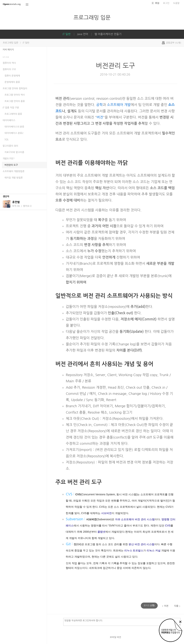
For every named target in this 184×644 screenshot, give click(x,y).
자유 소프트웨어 (125, 519)
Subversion (74, 519)
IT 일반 (66, 34)
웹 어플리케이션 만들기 (108, 34)
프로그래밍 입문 (92, 18)
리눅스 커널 (154, 550)
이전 (166, 606)
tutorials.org (12, 4)
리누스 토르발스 (134, 550)
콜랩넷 (101, 532)
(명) (149, 605)
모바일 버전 (115, 637)
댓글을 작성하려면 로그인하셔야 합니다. (122, 622)
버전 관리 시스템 (145, 519)
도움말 (176, 3)
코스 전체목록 (27, 5)
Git (68, 544)
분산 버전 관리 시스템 (142, 544)
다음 (176, 606)
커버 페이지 (8, 50)
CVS (69, 494)
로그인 (166, 3)
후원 (157, 3)
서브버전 (106, 513)
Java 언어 (83, 34)
